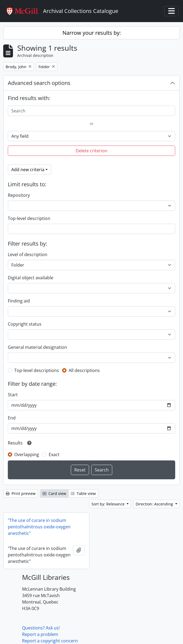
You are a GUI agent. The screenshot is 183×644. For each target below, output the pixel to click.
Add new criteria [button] (28, 170)
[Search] (91, 111)
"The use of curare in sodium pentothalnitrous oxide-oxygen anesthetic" (39, 527)
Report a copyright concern (50, 641)
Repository (19, 195)
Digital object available (31, 278)
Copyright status (25, 324)
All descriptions (84, 370)
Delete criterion (91, 151)
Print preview (21, 493)
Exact (54, 454)
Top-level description (29, 218)
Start (13, 395)
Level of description (28, 254)
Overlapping (27, 454)
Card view (54, 493)
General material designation (37, 347)
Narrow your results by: (92, 33)
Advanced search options (39, 83)
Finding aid (19, 301)
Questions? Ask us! (41, 628)
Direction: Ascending (155, 504)
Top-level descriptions (37, 370)
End (12, 418)
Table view (83, 493)
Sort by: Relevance (109, 504)
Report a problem (40, 634)
